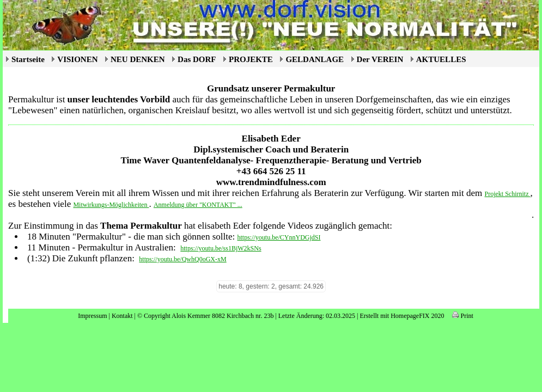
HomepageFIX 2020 (417, 316)
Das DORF (197, 59)
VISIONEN (77, 59)
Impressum (92, 316)
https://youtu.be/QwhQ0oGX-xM (182, 259)
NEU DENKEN (138, 59)
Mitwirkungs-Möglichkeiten (111, 205)
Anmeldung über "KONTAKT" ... (198, 205)
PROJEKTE (251, 59)
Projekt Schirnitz (508, 194)
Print (462, 316)
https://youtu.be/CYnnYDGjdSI (279, 237)
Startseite (28, 59)
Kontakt (122, 316)
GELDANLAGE (315, 59)
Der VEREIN (380, 59)
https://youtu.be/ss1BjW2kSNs (221, 248)
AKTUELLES (441, 59)
